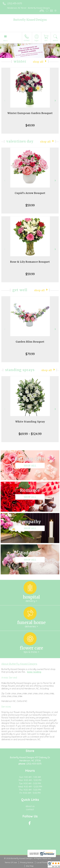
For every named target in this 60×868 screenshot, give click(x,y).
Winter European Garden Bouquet (30, 113)
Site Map (30, 866)
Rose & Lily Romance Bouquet (30, 262)
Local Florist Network (46, 862)
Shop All (38, 62)
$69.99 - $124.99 (30, 434)
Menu (5, 41)
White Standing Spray (30, 422)
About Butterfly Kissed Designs (19, 664)
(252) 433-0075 (15, 3)
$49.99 (30, 125)
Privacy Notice (27, 862)
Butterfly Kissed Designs (30, 20)
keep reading (34, 672)
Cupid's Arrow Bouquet (30, 193)
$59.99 (30, 205)
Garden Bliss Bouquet (30, 342)
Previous (4, 101)
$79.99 (30, 354)
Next (56, 101)
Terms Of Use (11, 862)
